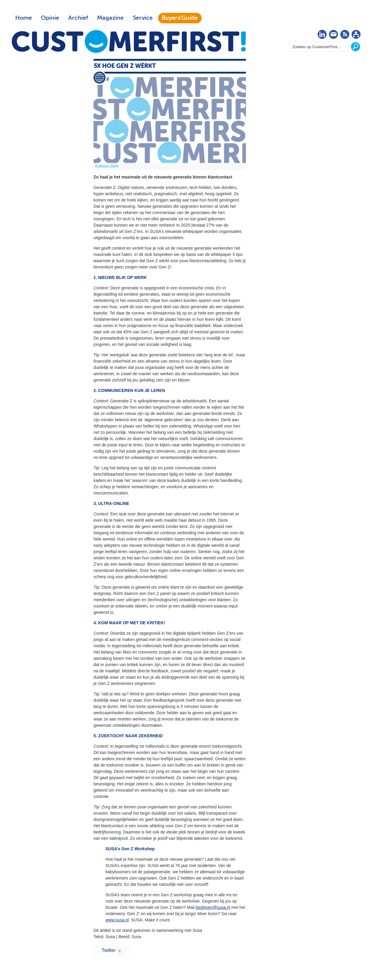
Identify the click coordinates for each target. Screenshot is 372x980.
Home (24, 18)
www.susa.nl (117, 920)
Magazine (110, 18)
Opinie (50, 18)
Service (143, 18)
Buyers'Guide (180, 18)
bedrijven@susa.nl (213, 907)
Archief (78, 18)
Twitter (109, 950)
